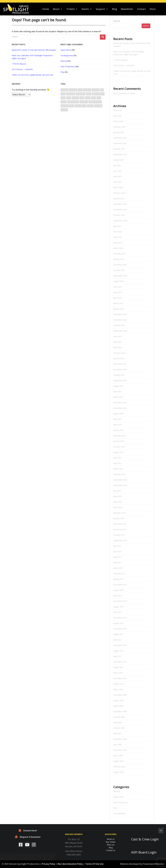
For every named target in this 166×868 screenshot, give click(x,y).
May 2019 (117, 463)
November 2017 (120, 529)
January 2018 (119, 518)
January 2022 (119, 358)
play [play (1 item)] (93, 98)
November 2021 (120, 369)
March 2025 (118, 187)
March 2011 (118, 673)
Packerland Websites (154, 864)
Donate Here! (28, 831)
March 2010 (118, 689)
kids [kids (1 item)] (63, 98)
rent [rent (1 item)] (99, 98)
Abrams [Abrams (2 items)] (64, 90)
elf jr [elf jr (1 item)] (63, 94)
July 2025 (117, 165)
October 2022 (119, 325)
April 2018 (117, 507)
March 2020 (118, 430)
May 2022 (117, 342)
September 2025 (120, 154)
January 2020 (119, 441)
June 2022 (117, 336)
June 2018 (117, 496)
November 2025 (120, 143)
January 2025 (119, 198)
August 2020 (119, 414)
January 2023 (119, 309)
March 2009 (118, 706)
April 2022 (117, 347)
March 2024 (118, 248)
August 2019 (119, 452)
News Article (66, 50)
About (58, 9)
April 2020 (117, 425)
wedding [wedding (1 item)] (98, 106)
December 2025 (120, 138)
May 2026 (117, 110)
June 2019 (117, 458)
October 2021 (119, 375)
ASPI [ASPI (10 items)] (80, 90)
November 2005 (120, 750)
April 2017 (117, 563)
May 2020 (117, 419)
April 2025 (117, 182)
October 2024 (119, 215)
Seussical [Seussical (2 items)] (84, 102)
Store (153, 9)
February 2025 (119, 193)
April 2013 (117, 640)
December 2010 (120, 678)
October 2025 (119, 149)
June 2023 (117, 287)
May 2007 (117, 734)
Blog (114, 9)
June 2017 (117, 551)
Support (102, 9)
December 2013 (120, 629)
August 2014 (119, 623)
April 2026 (117, 116)
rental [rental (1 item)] (64, 102)
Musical (64, 61)
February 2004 (119, 767)
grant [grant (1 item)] (89, 94)
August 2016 (119, 590)
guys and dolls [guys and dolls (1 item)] (98, 94)
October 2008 (119, 717)
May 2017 (117, 557)
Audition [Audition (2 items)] (87, 90)
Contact (141, 9)
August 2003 (119, 772)
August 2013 (119, 634)
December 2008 (120, 711)
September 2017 (120, 540)
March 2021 (118, 397)
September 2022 (120, 331)
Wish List (111, 845)
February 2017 (119, 574)
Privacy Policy (49, 864)
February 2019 (119, 474)
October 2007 (119, 728)
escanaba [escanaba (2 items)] (71, 94)
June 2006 (117, 745)
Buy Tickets (111, 842)
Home (46, 9)
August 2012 (119, 651)
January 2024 (119, 259)
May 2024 (117, 237)
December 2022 (120, 314)
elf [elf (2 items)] (102, 90)
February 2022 (119, 353)
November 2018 (120, 480)
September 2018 (120, 485)
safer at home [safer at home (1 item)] (73, 102)
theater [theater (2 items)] (90, 106)
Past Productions (68, 67)
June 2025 (117, 171)
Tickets (72, 9)
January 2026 (119, 132)
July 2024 (117, 226)
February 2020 (119, 436)
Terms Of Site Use (94, 864)
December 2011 (120, 662)
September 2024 (120, 221)
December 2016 (120, 585)
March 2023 (118, 303)
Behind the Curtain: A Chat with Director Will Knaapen (34, 50)
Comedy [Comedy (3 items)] (96, 90)
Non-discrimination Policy (70, 864)
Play (62, 72)
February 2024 (119, 254)
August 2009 (119, 700)
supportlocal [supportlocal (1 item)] (81, 106)
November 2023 (120, 265)
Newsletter (127, 9)
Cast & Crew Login (145, 839)
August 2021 (119, 386)
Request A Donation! (28, 837)
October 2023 (119, 270)
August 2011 (119, 667)
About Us (111, 839)
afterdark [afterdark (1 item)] (73, 90)
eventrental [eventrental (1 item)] (80, 94)
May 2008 (117, 722)
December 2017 (120, 524)
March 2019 (118, 469)
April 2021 (117, 392)
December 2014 (120, 618)
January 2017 (119, 579)
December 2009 (120, 695)
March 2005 (118, 756)
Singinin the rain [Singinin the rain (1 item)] (95, 102)
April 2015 (117, 612)
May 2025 (117, 176)
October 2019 (119, 447)
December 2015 (120, 601)
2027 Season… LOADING (22, 69)
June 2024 (117, 232)
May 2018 (117, 502)
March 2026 (118, 121)
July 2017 (117, 546)
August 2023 (119, 281)
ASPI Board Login (144, 852)
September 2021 (120, 381)
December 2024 (120, 204)
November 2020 (120, 408)
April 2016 (117, 596)
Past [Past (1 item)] (82, 98)
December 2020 (120, 403)
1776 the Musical (19, 64)
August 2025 (119, 160)
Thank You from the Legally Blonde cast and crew (33, 75)
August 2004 (119, 761)
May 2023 (117, 292)
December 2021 (120, 364)
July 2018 (117, 491)
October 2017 (119, 535)
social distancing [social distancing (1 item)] (68, 106)
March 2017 (118, 568)
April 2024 (117, 243)
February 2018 (119, 513)
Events (87, 9)
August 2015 (119, 607)
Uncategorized (67, 55)
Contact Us (111, 850)
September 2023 (120, 276)
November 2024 (120, 210)
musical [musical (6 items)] (75, 98)
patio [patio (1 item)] (88, 98)
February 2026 (119, 127)
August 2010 (119, 684)
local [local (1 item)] (68, 98)
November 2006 (120, 739)
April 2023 (117, 298)
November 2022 (120, 320)
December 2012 (120, 645)
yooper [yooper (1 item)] (64, 110)
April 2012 (117, 656)
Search (117, 21)
